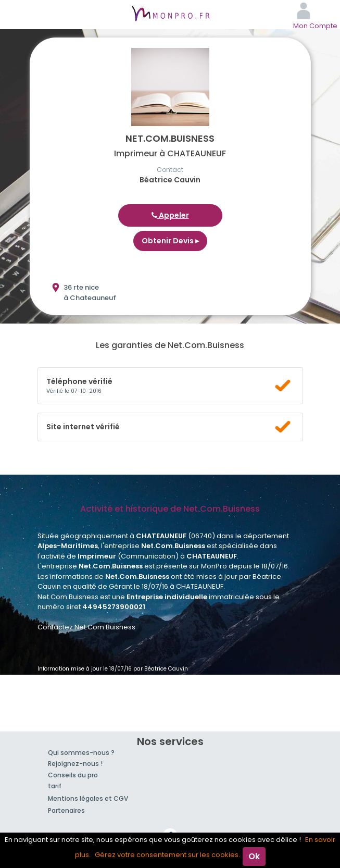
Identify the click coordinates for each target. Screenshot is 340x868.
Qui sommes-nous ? (81, 753)
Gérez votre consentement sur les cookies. (167, 855)
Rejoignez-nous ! (75, 764)
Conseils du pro (73, 775)
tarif (55, 786)
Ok (254, 856)
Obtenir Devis (170, 241)
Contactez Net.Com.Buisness (86, 627)
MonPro (170, 15)
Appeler (170, 215)
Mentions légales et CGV (88, 798)
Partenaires (66, 810)
